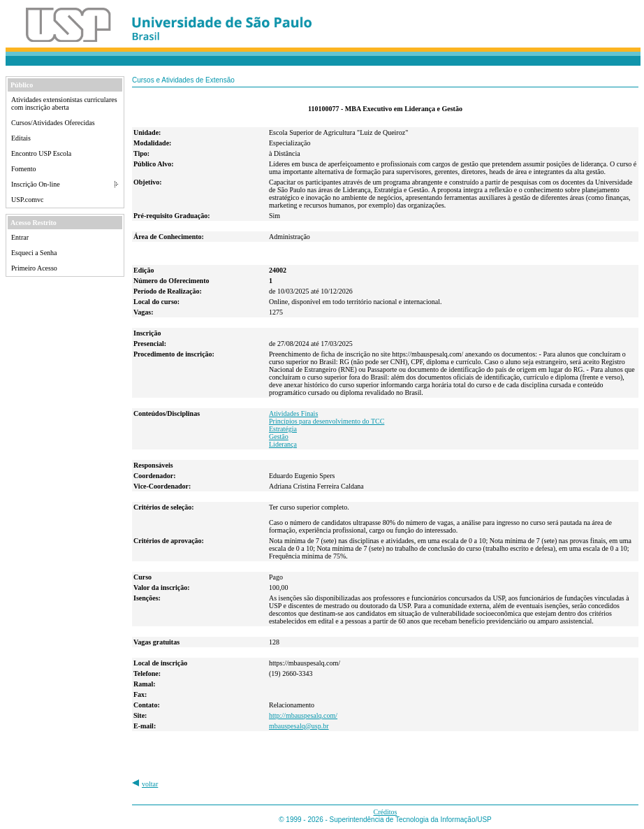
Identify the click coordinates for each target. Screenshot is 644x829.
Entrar (20, 237)
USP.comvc (27, 200)
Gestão (279, 437)
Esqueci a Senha (34, 253)
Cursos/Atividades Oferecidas (53, 123)
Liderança (283, 444)
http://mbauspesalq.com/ (303, 715)
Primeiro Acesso (34, 268)
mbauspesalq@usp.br (299, 726)
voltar (150, 784)
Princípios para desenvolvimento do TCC (327, 421)
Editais (21, 138)
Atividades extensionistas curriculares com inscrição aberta (64, 103)
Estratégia (283, 429)
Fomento (24, 169)
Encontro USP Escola (41, 153)
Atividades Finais (293, 413)
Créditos (386, 812)
